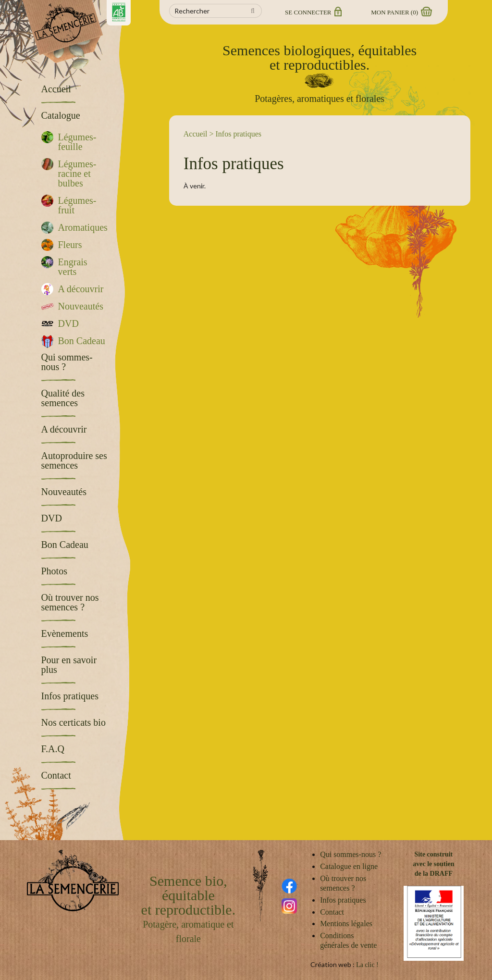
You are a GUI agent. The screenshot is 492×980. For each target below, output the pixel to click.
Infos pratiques (343, 900)
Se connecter (313, 12)
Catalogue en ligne (349, 866)
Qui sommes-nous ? (351, 854)
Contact (332, 912)
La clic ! (367, 965)
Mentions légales (346, 924)
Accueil (196, 134)
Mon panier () (401, 12)
